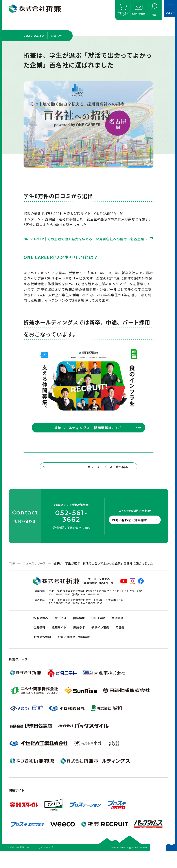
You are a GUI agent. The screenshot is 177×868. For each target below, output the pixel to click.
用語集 (129, 640)
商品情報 (84, 629)
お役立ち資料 (44, 651)
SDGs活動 (105, 629)
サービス (64, 629)
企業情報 (40, 640)
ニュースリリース (34, 574)
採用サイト (62, 640)
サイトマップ (46, 862)
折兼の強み (42, 629)
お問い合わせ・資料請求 (131, 530)
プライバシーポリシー (17, 862)
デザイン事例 (107, 640)
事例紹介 (126, 629)
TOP (12, 574)
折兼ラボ (84, 640)
